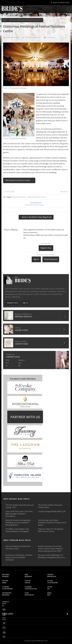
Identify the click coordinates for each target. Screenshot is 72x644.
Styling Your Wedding (53, 582)
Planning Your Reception (31, 588)
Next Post (65, 192)
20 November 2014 (11, 38)
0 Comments (49, 38)
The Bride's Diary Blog (31, 38)
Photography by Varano (18, 88)
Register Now (46, 248)
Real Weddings (28, 576)
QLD (20, 363)
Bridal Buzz (4, 610)
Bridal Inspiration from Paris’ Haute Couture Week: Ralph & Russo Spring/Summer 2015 (50, 549)
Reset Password (51, 259)
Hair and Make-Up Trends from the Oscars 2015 (18, 548)
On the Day (50, 588)
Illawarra (21, 360)
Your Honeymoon (29, 594)
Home (5, 20)
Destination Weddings (7, 594)
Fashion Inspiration (52, 576)
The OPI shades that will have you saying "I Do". (20, 506)
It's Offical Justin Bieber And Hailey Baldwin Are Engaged (17, 530)
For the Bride (5, 582)
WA (19, 366)
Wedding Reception (20, 197)
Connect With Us (6, 604)
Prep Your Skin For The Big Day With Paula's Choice (51, 530)
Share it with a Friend (36, 205)
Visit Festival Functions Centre (19, 180)
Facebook (4, 614)
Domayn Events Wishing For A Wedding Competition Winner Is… (52, 556)
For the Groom (28, 582)
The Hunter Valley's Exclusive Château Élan (50, 506)
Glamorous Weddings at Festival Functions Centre (26, 20)
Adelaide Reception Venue (37, 197)
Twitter (4, 623)
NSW (7, 360)
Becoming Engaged (6, 576)
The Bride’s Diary (12, 9)
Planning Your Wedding (7, 588)
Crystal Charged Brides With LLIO (52, 511)
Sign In (36, 259)
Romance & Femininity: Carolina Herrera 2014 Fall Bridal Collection (19, 558)
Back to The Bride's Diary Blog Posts (36, 217)
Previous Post (9, 192)
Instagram (4, 619)
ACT (7, 363)
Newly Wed (50, 594)
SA (7, 366)
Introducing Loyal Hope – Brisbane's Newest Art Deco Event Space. (52, 523)
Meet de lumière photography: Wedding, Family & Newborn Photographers (18, 523)
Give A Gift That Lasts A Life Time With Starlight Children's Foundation (19, 514)
